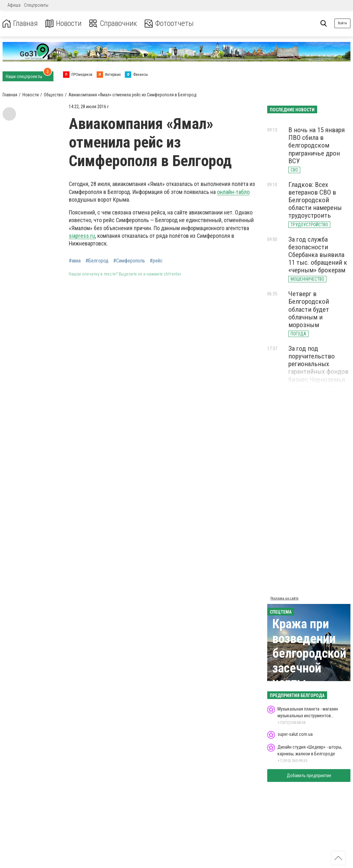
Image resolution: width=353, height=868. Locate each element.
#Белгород (97, 261)
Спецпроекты (36, 5)
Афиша (14, 5)
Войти (342, 23)
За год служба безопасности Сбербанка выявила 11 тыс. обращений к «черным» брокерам (318, 255)
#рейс (156, 261)
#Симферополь (129, 261)
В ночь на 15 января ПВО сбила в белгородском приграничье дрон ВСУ (317, 145)
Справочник (113, 24)
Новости (64, 24)
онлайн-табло (233, 192)
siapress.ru (82, 236)
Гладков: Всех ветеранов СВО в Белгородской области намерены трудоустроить (315, 200)
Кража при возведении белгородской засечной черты (309, 653)
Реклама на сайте (285, 598)
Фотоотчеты (169, 24)
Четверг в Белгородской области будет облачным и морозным (309, 309)
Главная (20, 24)
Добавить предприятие (309, 776)
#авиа (75, 261)
